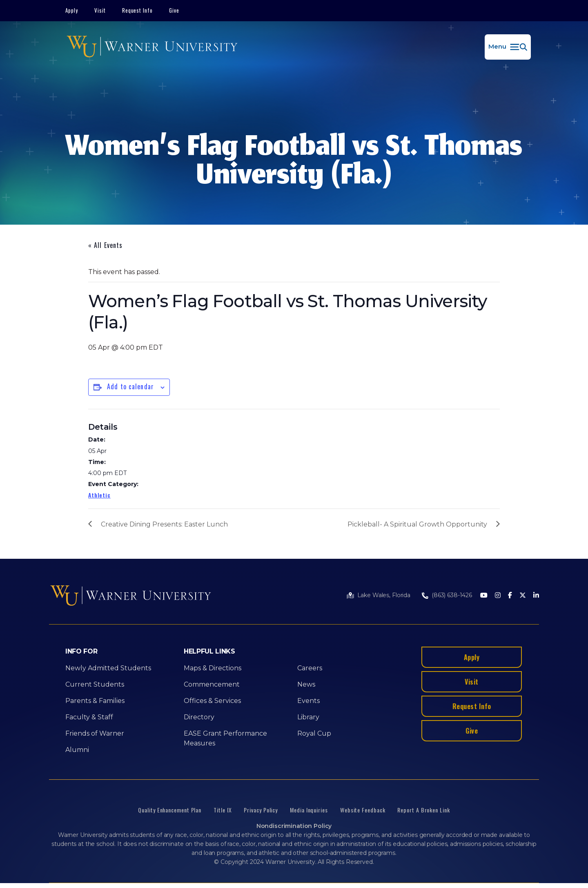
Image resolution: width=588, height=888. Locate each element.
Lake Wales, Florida (384, 595)
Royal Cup (314, 733)
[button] (508, 47)
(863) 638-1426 (452, 595)
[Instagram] (498, 596)
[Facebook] (510, 596)
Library (308, 717)
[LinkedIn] (536, 596)
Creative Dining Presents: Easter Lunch (164, 524)
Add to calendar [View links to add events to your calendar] (130, 386)
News (306, 684)
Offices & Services (212, 701)
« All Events (105, 245)
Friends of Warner (95, 733)
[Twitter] (523, 596)
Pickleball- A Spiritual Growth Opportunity (417, 524)
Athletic (99, 495)
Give (174, 10)
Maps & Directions (213, 668)
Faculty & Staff (89, 717)
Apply (72, 10)
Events (308, 701)
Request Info (138, 10)
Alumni (77, 750)
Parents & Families (95, 701)
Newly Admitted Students (108, 668)
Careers (310, 668)
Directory (199, 717)
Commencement (212, 684)
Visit (100, 10)
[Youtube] (484, 596)
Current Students (95, 684)
